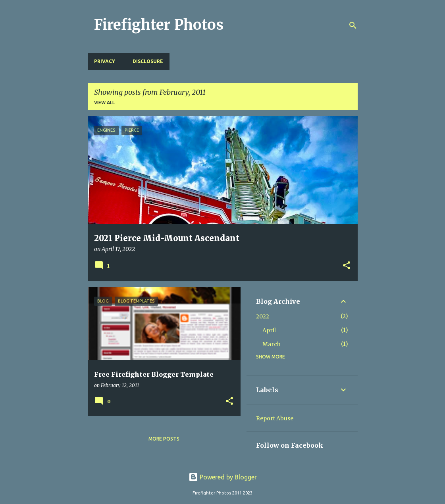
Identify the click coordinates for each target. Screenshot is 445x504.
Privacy (105, 61)
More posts (164, 439)
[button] (347, 266)
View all (104, 103)
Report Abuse (275, 418)
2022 (263, 316)
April (269, 330)
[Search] (353, 25)
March (272, 344)
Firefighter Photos (159, 25)
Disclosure (148, 61)
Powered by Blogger (223, 477)
